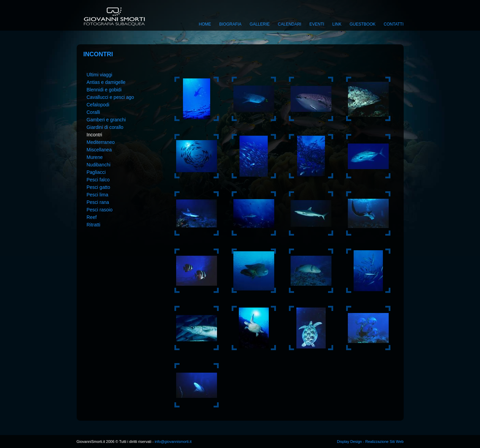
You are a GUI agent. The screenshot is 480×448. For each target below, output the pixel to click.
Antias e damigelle (106, 82)
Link (337, 24)
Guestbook (362, 24)
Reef (92, 217)
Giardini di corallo (105, 127)
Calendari (290, 24)
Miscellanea (99, 150)
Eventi (317, 24)
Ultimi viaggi (99, 75)
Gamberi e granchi (106, 120)
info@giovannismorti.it (173, 442)
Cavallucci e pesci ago (110, 97)
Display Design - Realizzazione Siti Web (370, 442)
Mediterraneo (101, 142)
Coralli (93, 112)
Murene (95, 157)
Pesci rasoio (99, 210)
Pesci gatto (98, 187)
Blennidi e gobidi (104, 90)
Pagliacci (96, 172)
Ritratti (93, 225)
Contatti (393, 24)
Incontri (94, 135)
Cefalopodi (98, 105)
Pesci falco (98, 180)
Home (205, 24)
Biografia (230, 24)
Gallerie (260, 24)
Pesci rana (98, 202)
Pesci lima (97, 195)
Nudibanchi (98, 165)
